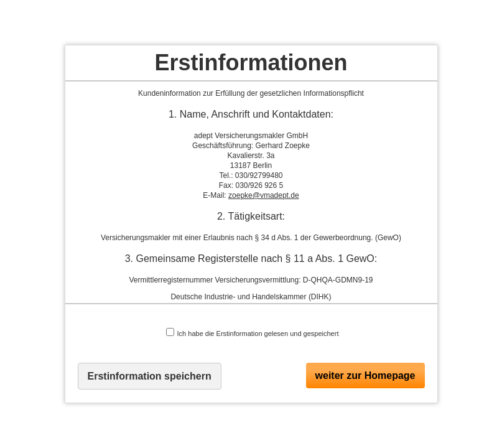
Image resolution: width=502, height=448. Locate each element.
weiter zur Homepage (365, 376)
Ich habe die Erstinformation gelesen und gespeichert (253, 333)
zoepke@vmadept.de (264, 195)
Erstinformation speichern (150, 376)
